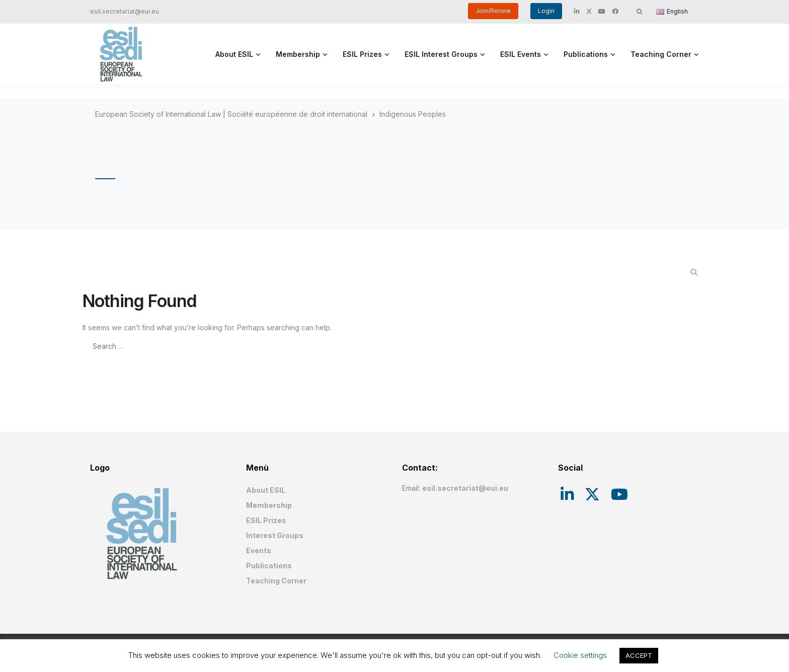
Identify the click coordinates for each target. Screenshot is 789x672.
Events (259, 550)
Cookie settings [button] (580, 655)
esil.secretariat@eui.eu (125, 11)
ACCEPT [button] (639, 655)
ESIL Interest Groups (441, 54)
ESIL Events (521, 54)
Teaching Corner (661, 54)
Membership (298, 54)
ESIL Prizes (362, 54)
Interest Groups (275, 535)
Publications (586, 54)
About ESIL (234, 54)
